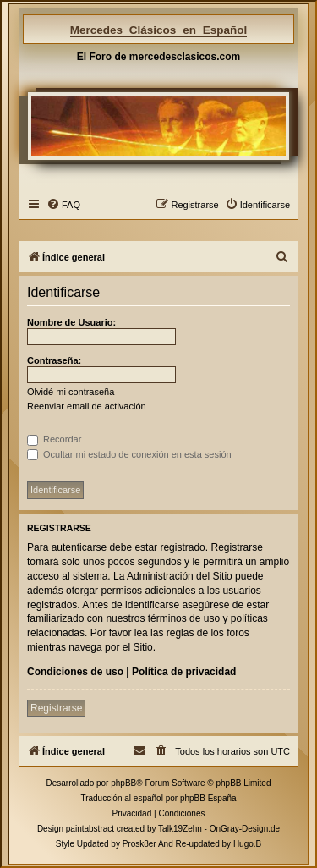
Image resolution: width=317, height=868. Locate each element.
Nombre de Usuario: (71, 322)
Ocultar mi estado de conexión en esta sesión (129, 454)
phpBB (123, 783)
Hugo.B (247, 844)
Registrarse (56, 708)
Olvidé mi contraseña (71, 392)
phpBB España (208, 798)
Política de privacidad (184, 672)
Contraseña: (54, 360)
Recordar (54, 439)
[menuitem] (63, 205)
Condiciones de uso (75, 672)
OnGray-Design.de (245, 829)
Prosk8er (139, 844)
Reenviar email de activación (87, 406)
